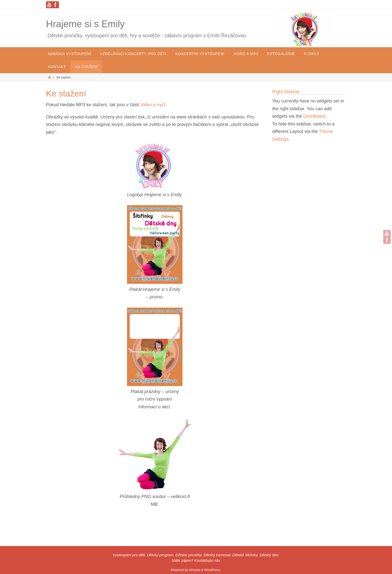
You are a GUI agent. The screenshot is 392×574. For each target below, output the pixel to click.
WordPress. (213, 570)
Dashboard (314, 116)
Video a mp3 (153, 105)
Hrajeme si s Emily (85, 24)
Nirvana (195, 570)
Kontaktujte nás (207, 560)
